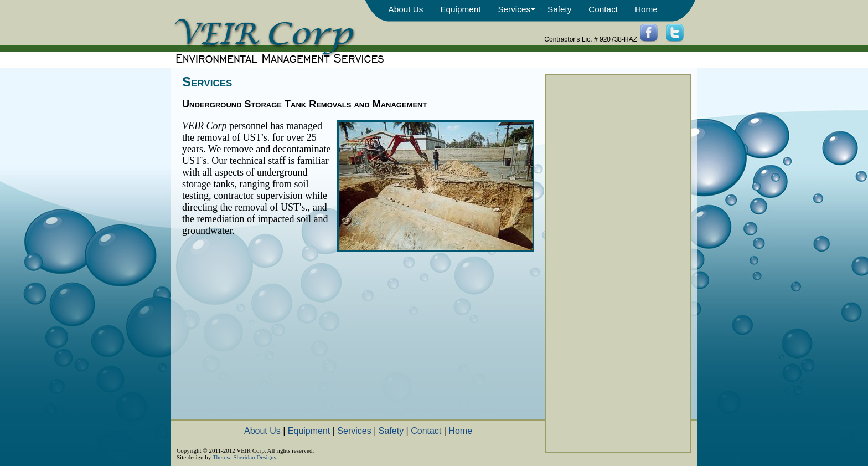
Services (514, 9)
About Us (405, 9)
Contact (603, 9)
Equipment (460, 9)
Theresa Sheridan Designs (244, 457)
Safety (559, 9)
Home (646, 9)
